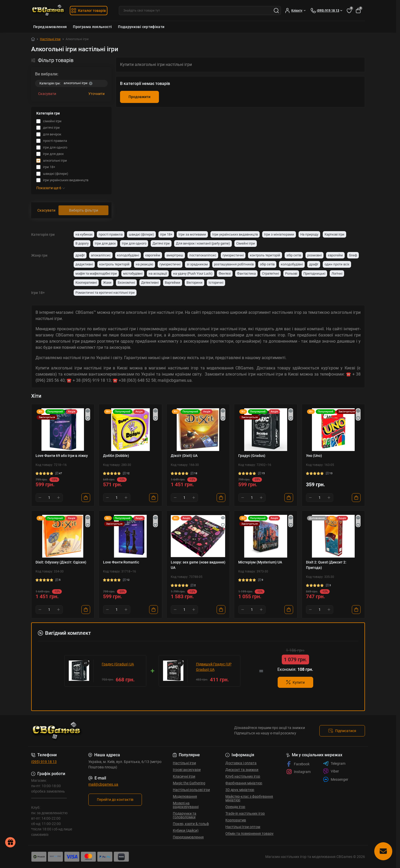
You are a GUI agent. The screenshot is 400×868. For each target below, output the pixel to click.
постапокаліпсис (203, 255)
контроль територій (265, 255)
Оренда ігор (235, 807)
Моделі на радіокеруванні (186, 805)
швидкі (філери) (141, 234)
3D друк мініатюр (240, 790)
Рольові (291, 274)
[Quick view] (88, 411)
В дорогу (82, 243)
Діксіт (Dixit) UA (184, 456)
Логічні (337, 274)
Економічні (126, 283)
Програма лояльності (92, 27)
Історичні (216, 283)
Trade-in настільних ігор (245, 813)
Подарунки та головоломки (185, 815)
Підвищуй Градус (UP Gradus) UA (214, 667)
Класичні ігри (184, 776)
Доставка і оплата (241, 763)
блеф (353, 255)
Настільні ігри (50, 39)
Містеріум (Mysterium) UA (260, 562)
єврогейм (153, 255)
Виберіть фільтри (84, 210)
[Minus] (40, 498)
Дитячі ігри (161, 243)
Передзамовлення (50, 27)
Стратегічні (270, 274)
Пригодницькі (314, 274)
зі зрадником (197, 264)
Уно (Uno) (314, 456)
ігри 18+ (166, 234)
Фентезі (225, 274)
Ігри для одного (134, 243)
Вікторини (194, 283)
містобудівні (133, 274)
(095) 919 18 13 (44, 762)
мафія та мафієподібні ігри (96, 274)
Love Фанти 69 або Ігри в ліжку (62, 456)
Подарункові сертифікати (141, 27)
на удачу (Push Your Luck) (193, 274)
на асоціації (158, 274)
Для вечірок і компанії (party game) (203, 243)
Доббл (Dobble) (116, 456)
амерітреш (175, 255)
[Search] (276, 11)
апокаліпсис (101, 255)
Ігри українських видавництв (235, 234)
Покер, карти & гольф (191, 824)
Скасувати (47, 94)
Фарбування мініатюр (244, 783)
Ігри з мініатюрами (279, 234)
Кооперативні (86, 283)
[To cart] (86, 498)
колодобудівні (128, 255)
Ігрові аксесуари (187, 770)
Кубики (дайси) (186, 830)
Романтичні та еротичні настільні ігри (105, 293)
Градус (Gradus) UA (118, 664)
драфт (80, 255)
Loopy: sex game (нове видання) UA (198, 565)
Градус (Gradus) (252, 456)
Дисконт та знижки (242, 770)
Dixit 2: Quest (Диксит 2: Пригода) (326, 565)
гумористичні (233, 255)
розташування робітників (234, 264)
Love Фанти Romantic (121, 562)
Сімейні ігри (246, 243)
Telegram (334, 763)
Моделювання (185, 796)
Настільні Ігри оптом (243, 827)
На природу (309, 234)
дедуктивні (84, 264)
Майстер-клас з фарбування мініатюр (249, 798)
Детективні (150, 283)
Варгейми (173, 283)
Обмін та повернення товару (249, 834)
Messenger (336, 779)
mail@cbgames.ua (103, 784)
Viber (331, 771)
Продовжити (139, 97)
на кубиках (84, 234)
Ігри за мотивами (192, 234)
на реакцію (144, 264)
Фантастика (246, 274)
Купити (295, 682)
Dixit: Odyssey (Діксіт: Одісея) (61, 562)
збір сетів (294, 255)
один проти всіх (337, 264)
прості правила (111, 234)
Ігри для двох (105, 243)
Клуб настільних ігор (243, 776)
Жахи (107, 283)
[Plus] (58, 498)
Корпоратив (236, 820)
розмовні (314, 255)
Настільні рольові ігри (191, 790)
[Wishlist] (88, 418)
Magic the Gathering (189, 783)
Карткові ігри (334, 234)
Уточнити (96, 94)
